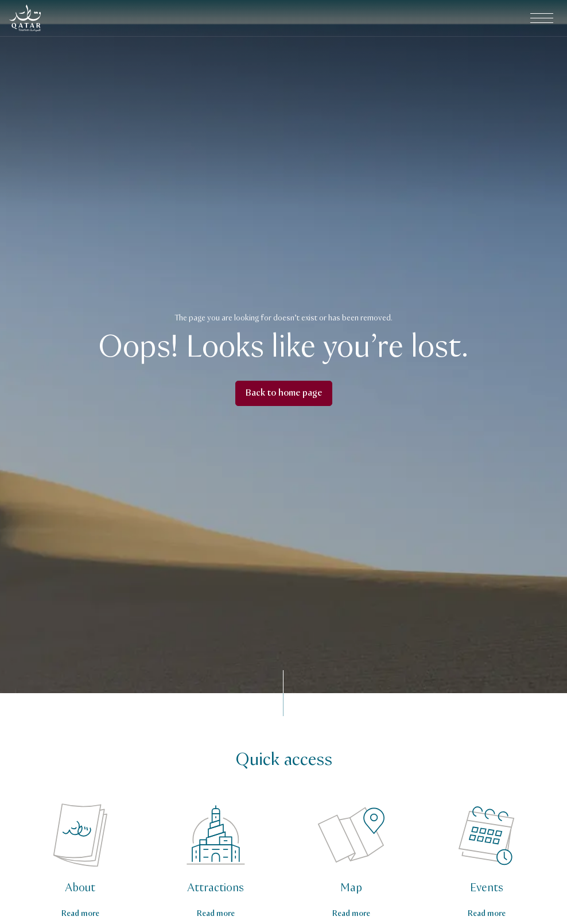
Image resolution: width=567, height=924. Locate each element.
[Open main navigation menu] (542, 18)
